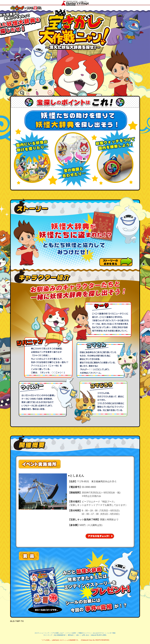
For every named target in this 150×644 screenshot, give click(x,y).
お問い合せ (85, 635)
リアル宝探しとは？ (58, 633)
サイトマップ (48, 635)
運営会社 (71, 635)
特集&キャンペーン (85, 633)
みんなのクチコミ (99, 633)
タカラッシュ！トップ (42, 633)
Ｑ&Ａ (78, 635)
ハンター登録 (111, 633)
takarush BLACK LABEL (99, 635)
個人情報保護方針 (60, 635)
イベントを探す (71, 633)
